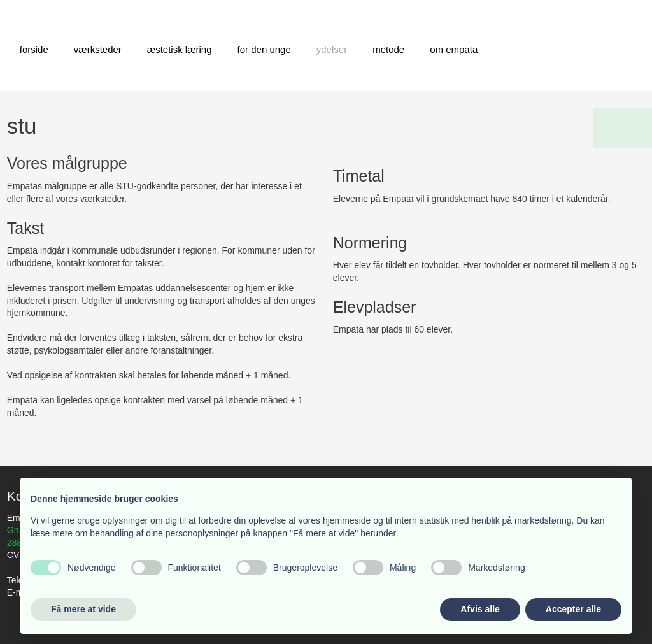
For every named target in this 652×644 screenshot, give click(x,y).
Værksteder (98, 49)
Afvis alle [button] (480, 609)
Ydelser (332, 49)
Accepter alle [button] (573, 609)
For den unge (264, 49)
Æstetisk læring (180, 49)
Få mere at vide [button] (83, 609)
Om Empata (454, 49)
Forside (34, 49)
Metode (388, 49)
